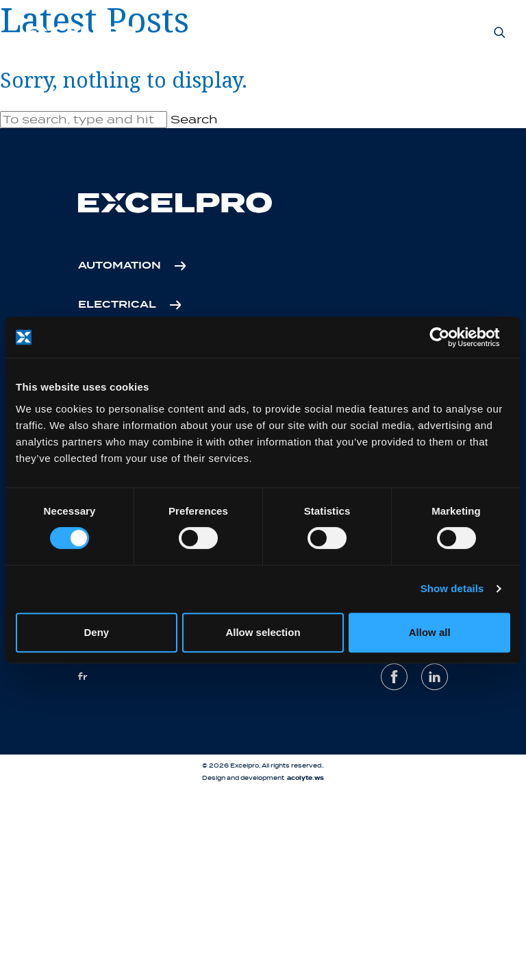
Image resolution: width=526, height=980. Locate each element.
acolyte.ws (305, 778)
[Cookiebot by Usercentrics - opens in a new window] (450, 337)
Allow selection (263, 632)
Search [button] (194, 120)
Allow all (430, 632)
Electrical (117, 305)
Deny (96, 632)
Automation (120, 266)
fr (83, 677)
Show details (452, 588)
